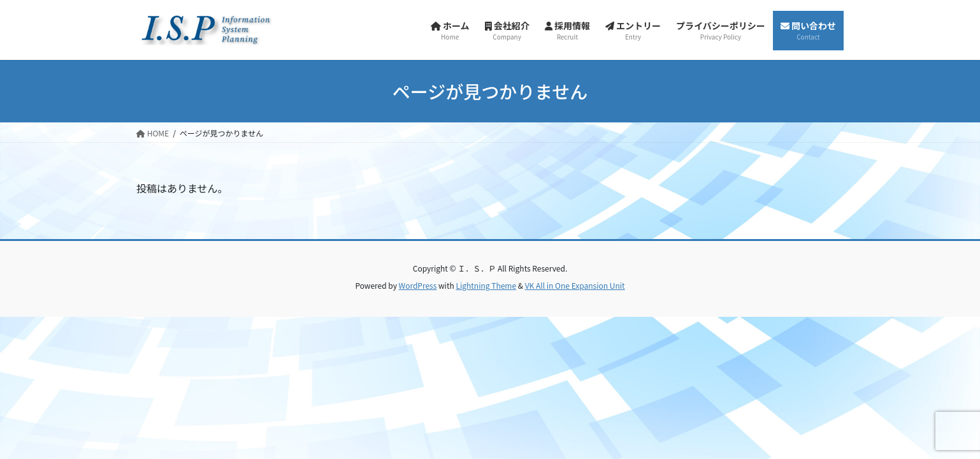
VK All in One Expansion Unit (575, 285)
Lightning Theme (486, 285)
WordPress (418, 285)
